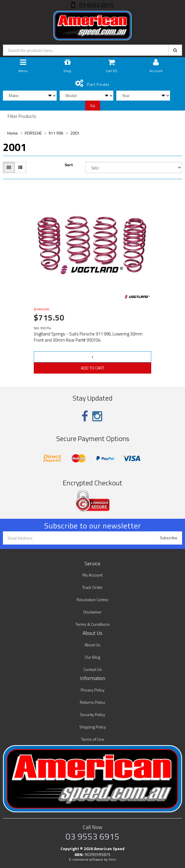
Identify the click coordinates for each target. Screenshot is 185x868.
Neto (112, 859)
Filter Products (22, 116)
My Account (92, 575)
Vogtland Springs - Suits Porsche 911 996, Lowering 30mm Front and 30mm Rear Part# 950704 (88, 337)
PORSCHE (33, 133)
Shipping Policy (93, 727)
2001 (75, 133)
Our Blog (92, 657)
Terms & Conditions (93, 624)
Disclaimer (92, 612)
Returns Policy (92, 702)
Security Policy (92, 714)
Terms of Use (93, 739)
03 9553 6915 (96, 5)
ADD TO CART (92, 368)
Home (13, 133)
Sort (69, 165)
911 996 (56, 133)
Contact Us (93, 669)
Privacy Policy (93, 690)
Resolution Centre (92, 600)
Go (93, 105)
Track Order (92, 587)
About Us (92, 645)
